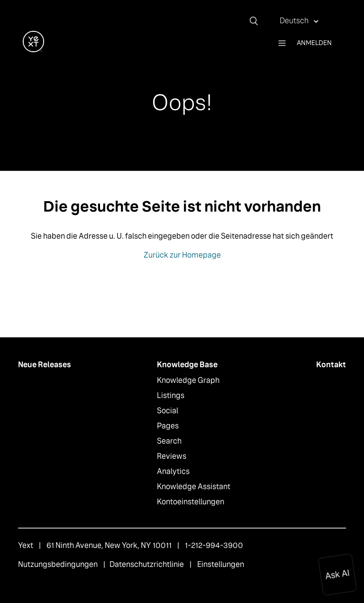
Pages (168, 426)
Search (169, 441)
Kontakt (331, 365)
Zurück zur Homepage (182, 255)
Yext (26, 545)
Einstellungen (221, 564)
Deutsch (295, 21)
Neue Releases (45, 365)
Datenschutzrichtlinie (147, 564)
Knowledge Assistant (194, 487)
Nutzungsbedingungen (58, 564)
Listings (171, 395)
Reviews (172, 456)
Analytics (173, 471)
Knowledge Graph (188, 380)
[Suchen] (257, 21)
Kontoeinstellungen (191, 502)
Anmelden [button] (314, 43)
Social (168, 411)
